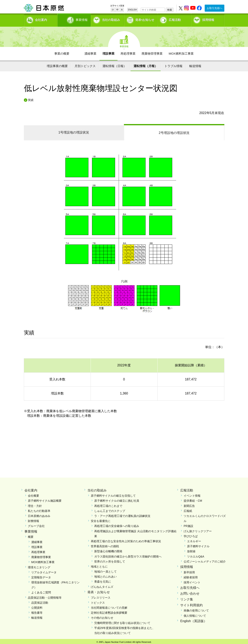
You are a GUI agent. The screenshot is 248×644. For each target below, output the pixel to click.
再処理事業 (128, 52)
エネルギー (194, 540)
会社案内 (41, 19)
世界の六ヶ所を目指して (110, 560)
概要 (31, 536)
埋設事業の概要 (57, 65)
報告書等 (37, 611)
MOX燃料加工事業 (181, 52)
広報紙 (188, 510)
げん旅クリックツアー (198, 530)
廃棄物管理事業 (152, 52)
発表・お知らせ (99, 591)
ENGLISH (133, 10)
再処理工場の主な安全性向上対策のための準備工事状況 (126, 540)
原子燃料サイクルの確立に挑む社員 (117, 499)
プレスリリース (101, 596)
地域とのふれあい (105, 575)
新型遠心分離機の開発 (108, 550)
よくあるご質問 (41, 591)
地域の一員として (105, 570)
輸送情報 (195, 65)
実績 (31, 99)
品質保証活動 (40, 601)
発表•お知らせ (145, 19)
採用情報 (208, 19)
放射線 (191, 550)
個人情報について (195, 614)
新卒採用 (189, 571)
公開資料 (37, 606)
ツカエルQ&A (196, 555)
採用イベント (192, 581)
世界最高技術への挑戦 (105, 545)
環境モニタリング (39, 566)
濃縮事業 (90, 52)
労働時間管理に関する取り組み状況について (122, 622)
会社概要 (33, 494)
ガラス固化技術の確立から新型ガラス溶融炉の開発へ (128, 555)
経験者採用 (191, 576)
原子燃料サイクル (198, 545)
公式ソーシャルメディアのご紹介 (205, 560)
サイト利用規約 (191, 604)
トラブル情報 (173, 65)
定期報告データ (41, 576)
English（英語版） (193, 620)
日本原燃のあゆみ (39, 515)
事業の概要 (62, 52)
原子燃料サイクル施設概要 (45, 499)
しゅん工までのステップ (110, 510)
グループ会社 (36, 525)
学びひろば (191, 535)
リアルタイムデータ (44, 571)
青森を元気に (103, 580)
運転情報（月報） (146, 65)
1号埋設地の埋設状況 (74, 131)
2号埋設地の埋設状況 (174, 132)
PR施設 (188, 525)
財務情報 (33, 520)
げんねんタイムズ (102, 586)
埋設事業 (108, 52)
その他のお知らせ (102, 616)
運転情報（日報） (114, 65)
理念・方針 (35, 505)
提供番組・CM (193, 499)
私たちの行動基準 (39, 510)
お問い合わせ (190, 592)
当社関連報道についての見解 (109, 606)
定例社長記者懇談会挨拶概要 (109, 611)
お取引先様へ (215, 8)
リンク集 (187, 598)
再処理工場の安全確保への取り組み (117, 525)
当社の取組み (111, 19)
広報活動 (175, 19)
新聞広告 (189, 505)
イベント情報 (192, 494)
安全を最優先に (101, 520)
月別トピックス (85, 65)
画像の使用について (196, 609)
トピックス (98, 601)
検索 (170, 10)
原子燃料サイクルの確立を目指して (113, 494)
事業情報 (75, 19)
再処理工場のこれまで (108, 505)
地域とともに (99, 565)
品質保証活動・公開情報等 (45, 596)
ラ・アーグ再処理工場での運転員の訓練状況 (122, 515)
